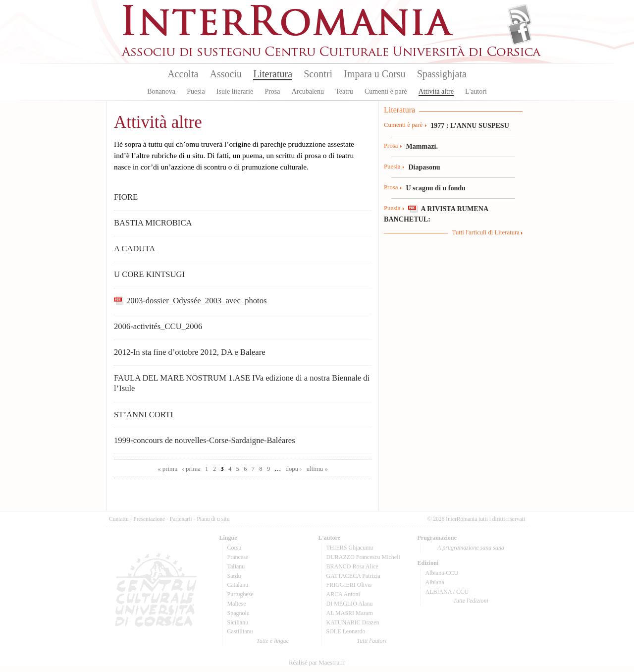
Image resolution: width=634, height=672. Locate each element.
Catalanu (238, 585)
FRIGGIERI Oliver (349, 585)
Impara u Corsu (374, 74)
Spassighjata (442, 74)
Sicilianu (238, 622)
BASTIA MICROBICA (153, 223)
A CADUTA (134, 249)
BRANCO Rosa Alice (352, 566)
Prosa (272, 91)
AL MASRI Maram (350, 613)
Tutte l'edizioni (471, 601)
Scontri (318, 74)
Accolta (183, 74)
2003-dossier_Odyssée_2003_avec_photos (197, 301)
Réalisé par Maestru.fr (317, 663)
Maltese (237, 604)
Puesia (196, 91)
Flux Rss (520, 16)
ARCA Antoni (343, 594)
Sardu (234, 576)
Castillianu (240, 631)
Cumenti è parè (386, 91)
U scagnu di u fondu (436, 188)
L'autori (476, 91)
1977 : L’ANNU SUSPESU (470, 125)
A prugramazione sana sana (471, 548)
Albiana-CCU (442, 573)
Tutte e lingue (273, 641)
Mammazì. (422, 146)
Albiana (435, 582)
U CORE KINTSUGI (149, 274)
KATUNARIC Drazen (353, 622)
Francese (238, 557)
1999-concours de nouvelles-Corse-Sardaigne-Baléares (205, 440)
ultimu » (317, 469)
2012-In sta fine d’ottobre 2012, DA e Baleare (190, 352)
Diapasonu (424, 167)
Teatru (344, 91)
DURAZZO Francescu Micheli (363, 557)
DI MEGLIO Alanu (350, 604)
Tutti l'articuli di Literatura (486, 232)
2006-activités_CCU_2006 (158, 326)
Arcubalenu (308, 91)
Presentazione (149, 519)
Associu (226, 74)
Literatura (273, 74)
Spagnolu (238, 613)
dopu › (294, 469)
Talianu (236, 566)
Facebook (520, 33)
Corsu (235, 548)
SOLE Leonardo (346, 631)
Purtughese (240, 594)
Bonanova (161, 91)
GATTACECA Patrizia (353, 576)
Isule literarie (235, 91)
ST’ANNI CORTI (144, 415)
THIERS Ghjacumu (350, 548)
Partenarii (181, 519)
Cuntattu (119, 519)
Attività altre (436, 91)
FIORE (126, 197)
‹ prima (191, 469)
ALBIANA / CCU (447, 592)
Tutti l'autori (371, 641)
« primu (167, 469)
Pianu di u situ (213, 519)
